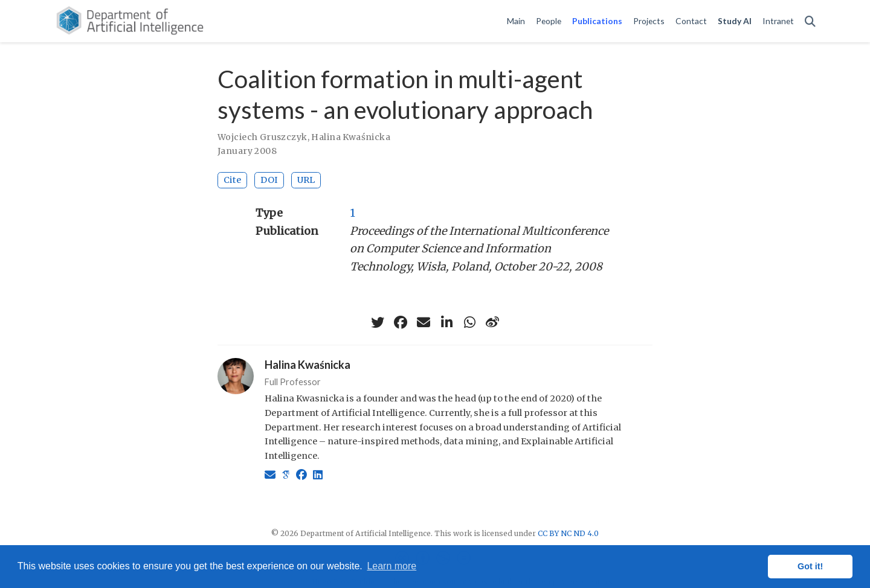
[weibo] (492, 322)
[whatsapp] (469, 322)
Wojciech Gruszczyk (263, 137)
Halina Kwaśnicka (351, 137)
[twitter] (378, 322)
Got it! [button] (810, 566)
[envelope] (424, 322)
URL (306, 180)
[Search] (810, 21)
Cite (232, 180)
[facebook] (401, 322)
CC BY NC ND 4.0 (568, 533)
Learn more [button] (391, 566)
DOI (269, 180)
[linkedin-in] (446, 322)
